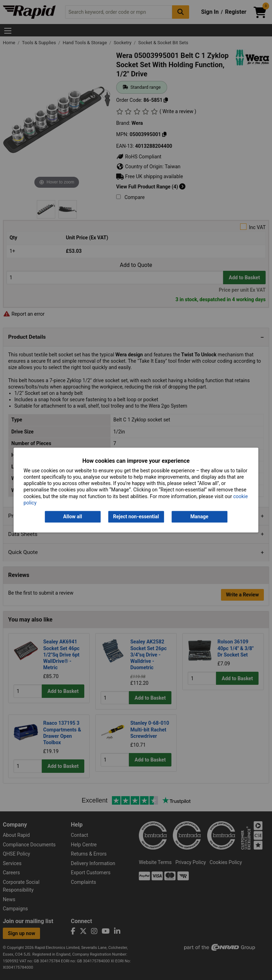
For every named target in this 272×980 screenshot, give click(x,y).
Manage (200, 517)
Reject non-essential (136, 517)
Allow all (72, 517)
